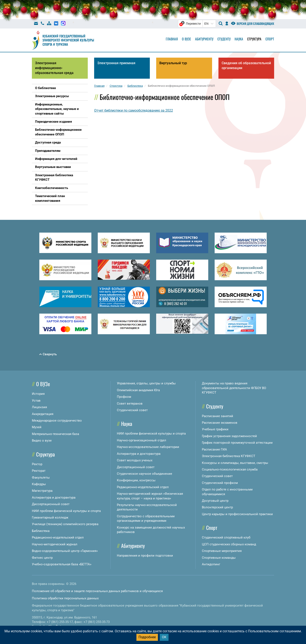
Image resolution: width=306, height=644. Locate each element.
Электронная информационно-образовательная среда (54, 68)
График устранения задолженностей (229, 436)
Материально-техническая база (55, 434)
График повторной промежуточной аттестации (237, 443)
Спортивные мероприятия (222, 551)
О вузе (186, 39)
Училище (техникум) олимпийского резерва (65, 524)
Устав (36, 401)
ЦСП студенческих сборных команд (229, 544)
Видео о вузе (42, 441)
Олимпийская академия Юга (138, 390)
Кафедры (39, 484)
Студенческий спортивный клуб (226, 537)
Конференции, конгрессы (136, 480)
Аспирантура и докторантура (54, 498)
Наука (239, 39)
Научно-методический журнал (55, 544)
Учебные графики (215, 429)
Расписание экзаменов (220, 423)
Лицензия (39, 407)
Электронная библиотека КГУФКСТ (229, 456)
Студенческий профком (220, 483)
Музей (37, 427)
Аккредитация (43, 414)
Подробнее (147, 637)
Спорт (270, 39)
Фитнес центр (42, 558)
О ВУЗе (43, 384)
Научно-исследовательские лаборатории (148, 447)
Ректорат (39, 471)
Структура (254, 39)
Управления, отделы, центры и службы (146, 383)
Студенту (224, 39)
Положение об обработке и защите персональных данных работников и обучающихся (97, 591)
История (38, 394)
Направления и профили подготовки (145, 556)
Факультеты (41, 478)
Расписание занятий (217, 416)
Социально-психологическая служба (230, 469)
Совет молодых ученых (135, 460)
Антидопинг (211, 564)
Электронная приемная (116, 63)
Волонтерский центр (217, 507)
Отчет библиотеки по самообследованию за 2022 (134, 110)
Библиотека (41, 531)
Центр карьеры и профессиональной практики (237, 514)
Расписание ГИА (214, 449)
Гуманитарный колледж (50, 517)
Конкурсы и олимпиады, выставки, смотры (235, 463)
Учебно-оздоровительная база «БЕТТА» (62, 564)
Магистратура (42, 491)
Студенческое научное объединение (144, 474)
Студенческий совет (132, 410)
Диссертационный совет (51, 504)
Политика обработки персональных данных (65, 598)
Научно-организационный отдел (142, 440)
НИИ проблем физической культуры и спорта (66, 511)
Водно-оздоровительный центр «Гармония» (65, 551)
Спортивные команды (219, 558)
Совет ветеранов (130, 404)
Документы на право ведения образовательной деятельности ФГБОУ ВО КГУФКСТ (234, 388)
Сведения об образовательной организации (246, 65)
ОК (164, 637)
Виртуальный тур (173, 63)
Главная (172, 39)
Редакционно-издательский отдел (58, 537)
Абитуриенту (204, 39)
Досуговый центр (215, 501)
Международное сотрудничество (57, 421)
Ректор (37, 464)
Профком (124, 397)
